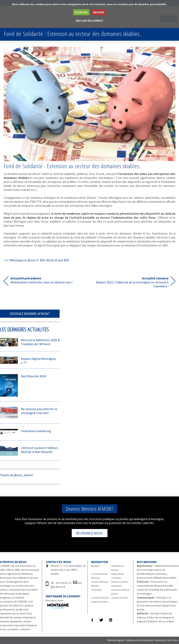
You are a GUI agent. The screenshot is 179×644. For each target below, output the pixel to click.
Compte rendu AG (100, 598)
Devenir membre (120, 582)
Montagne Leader (55, 600)
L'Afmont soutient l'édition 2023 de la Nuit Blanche (39, 450)
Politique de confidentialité (140, 640)
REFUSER (99, 12)
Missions (95, 566)
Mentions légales (116, 640)
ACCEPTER (81, 12)
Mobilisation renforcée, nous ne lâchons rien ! (41, 280)
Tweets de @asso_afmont (16, 475)
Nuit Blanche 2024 (33, 376)
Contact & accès (119, 598)
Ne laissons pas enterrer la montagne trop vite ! (39, 411)
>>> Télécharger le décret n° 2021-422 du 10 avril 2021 (36, 260)
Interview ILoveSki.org (36, 431)
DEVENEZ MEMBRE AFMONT (30, 314)
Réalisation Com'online (166, 640)
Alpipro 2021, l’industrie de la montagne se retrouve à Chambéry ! (132, 281)
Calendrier (97, 590)
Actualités (116, 586)
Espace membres (100, 602)
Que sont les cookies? (89, 20)
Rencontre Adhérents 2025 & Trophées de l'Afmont (40, 342)
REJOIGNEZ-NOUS (89, 533)
